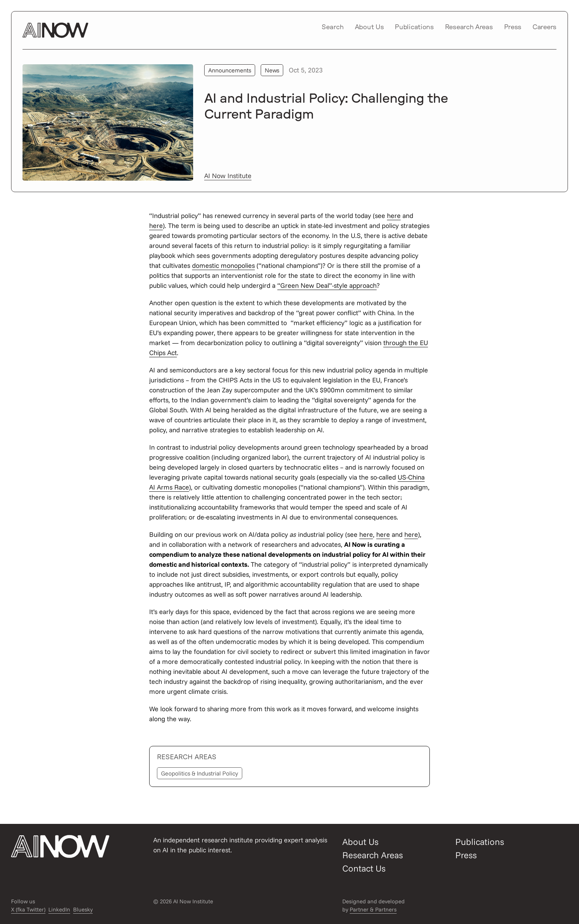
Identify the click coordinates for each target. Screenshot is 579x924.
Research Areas (469, 27)
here (394, 216)
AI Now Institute (228, 176)
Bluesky (83, 909)
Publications (414, 27)
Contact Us (364, 868)
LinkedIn (59, 909)
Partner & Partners (373, 909)
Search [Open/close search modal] (333, 27)
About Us (369, 27)
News (272, 70)
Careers (544, 27)
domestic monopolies (223, 265)
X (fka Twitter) (28, 909)
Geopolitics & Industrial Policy (200, 773)
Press (513, 27)
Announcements (230, 70)
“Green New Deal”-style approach (327, 285)
